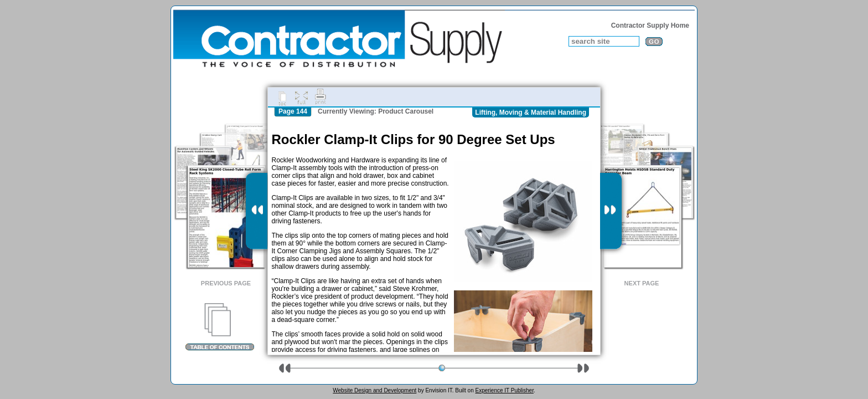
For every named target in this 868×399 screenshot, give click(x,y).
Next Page (642, 283)
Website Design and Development (374, 390)
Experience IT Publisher (504, 390)
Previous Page (226, 283)
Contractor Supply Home (650, 25)
